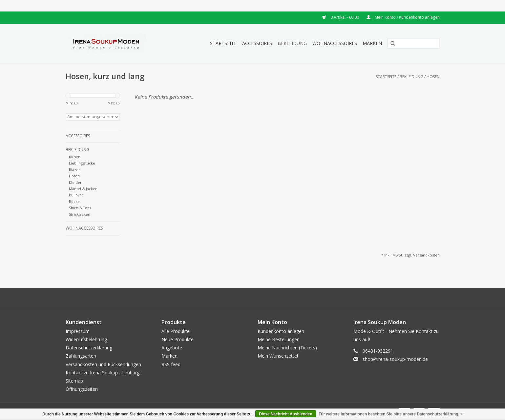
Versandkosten (426, 255)
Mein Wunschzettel (278, 356)
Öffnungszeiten (82, 389)
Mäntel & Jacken (83, 189)
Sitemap (74, 381)
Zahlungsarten (81, 356)
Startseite (223, 43)
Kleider (75, 182)
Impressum (78, 331)
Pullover (76, 195)
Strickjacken (80, 214)
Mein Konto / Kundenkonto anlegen (403, 17)
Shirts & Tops (80, 208)
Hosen (433, 77)
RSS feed (171, 364)
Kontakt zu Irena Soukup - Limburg (103, 373)
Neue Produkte (178, 339)
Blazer (74, 170)
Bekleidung (292, 43)
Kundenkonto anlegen (281, 331)
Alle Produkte (176, 331)
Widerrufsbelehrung (86, 339)
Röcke (74, 201)
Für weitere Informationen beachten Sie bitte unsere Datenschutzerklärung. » (391, 414)
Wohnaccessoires (335, 43)
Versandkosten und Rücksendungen (103, 364)
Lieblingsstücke (82, 163)
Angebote (172, 348)
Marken (372, 43)
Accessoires (257, 43)
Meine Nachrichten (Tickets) (287, 348)
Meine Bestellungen (279, 339)
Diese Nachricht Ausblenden (285, 414)
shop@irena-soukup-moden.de (395, 359)
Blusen (75, 157)
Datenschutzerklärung (89, 348)
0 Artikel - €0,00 (341, 17)
